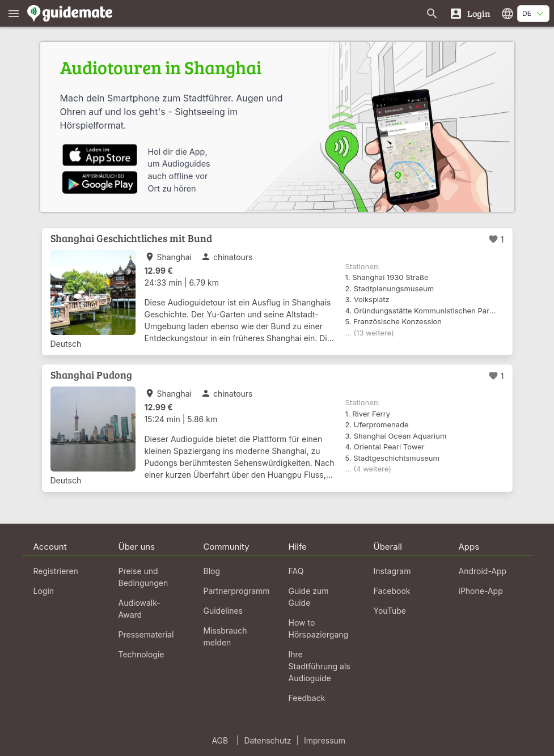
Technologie (141, 654)
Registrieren (56, 571)
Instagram (392, 571)
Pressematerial (146, 634)
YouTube (390, 611)
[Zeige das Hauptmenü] (14, 13)
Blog (212, 571)
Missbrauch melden (225, 636)
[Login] (470, 13)
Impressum (325, 740)
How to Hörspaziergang (319, 628)
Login (44, 591)
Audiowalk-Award (139, 609)
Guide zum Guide (309, 597)
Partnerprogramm (237, 591)
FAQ (296, 571)
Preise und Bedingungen (143, 577)
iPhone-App (481, 591)
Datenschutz (267, 740)
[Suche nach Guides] (432, 13)
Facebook (392, 591)
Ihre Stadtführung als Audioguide (320, 666)
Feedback (307, 698)
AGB (220, 740)
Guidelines (223, 611)
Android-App (483, 571)
